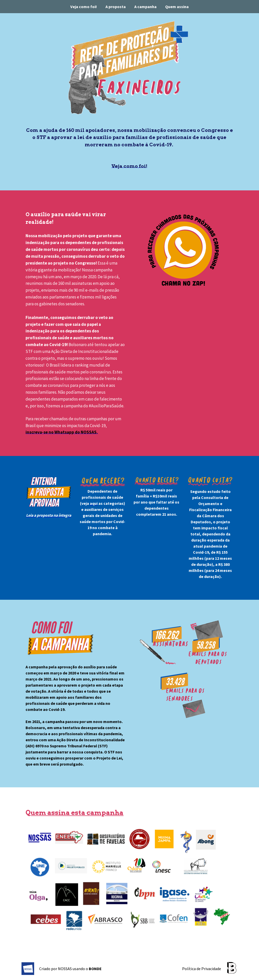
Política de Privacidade (202, 969)
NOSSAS (65, 969)
